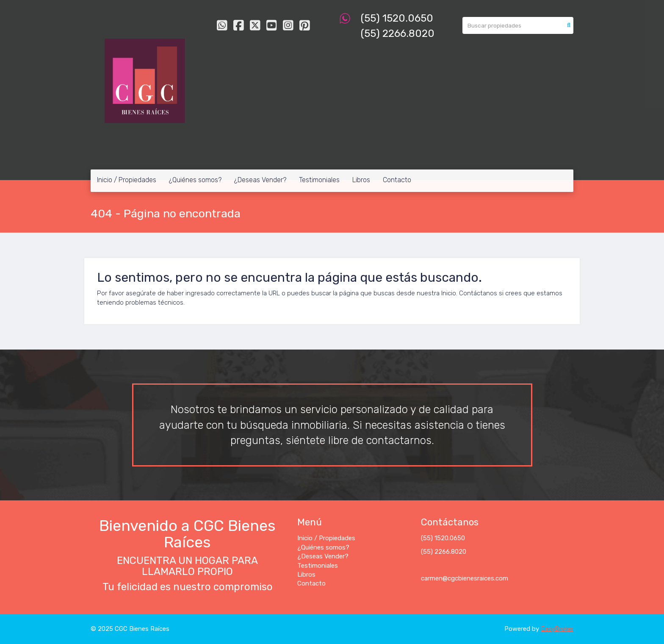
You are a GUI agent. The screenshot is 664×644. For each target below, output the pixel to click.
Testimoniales (319, 180)
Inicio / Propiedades (127, 180)
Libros (361, 180)
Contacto (397, 180)
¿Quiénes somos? (195, 180)
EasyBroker (557, 629)
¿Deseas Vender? (260, 180)
